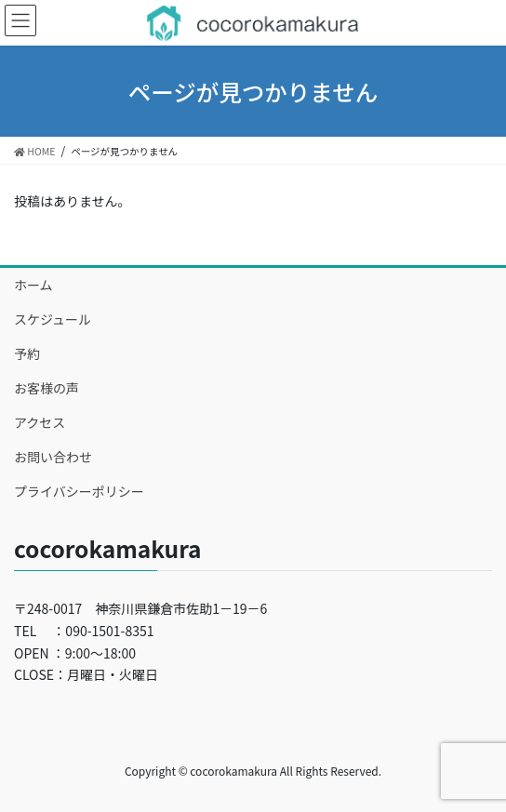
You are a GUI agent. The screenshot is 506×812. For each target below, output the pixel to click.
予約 (27, 353)
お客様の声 (47, 388)
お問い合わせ (53, 457)
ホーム (33, 285)
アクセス (40, 422)
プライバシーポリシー (79, 491)
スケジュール (53, 319)
